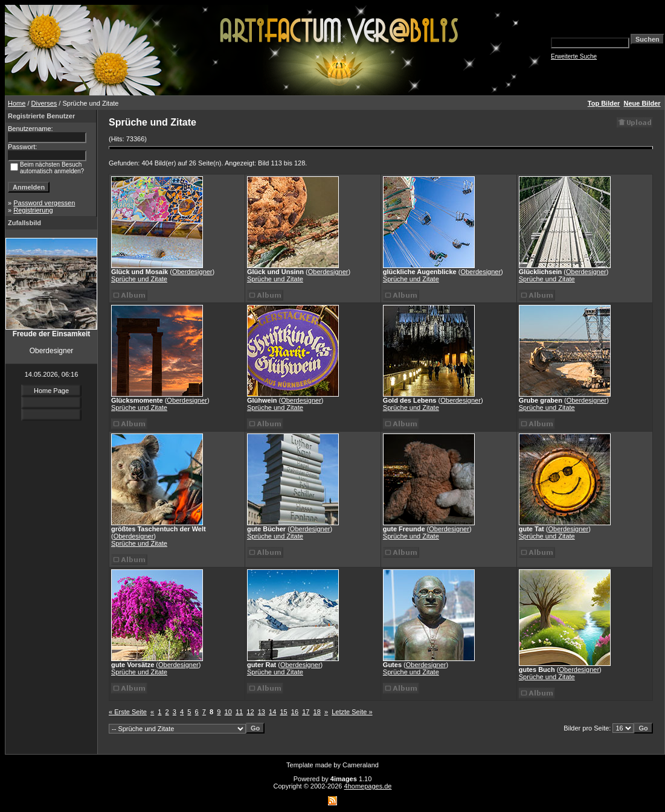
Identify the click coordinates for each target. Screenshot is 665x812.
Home (17, 103)
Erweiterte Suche (574, 56)
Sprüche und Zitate (139, 279)
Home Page (51, 391)
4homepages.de (368, 786)
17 (306, 712)
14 (272, 712)
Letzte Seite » (352, 712)
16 (295, 712)
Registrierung (33, 210)
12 (250, 712)
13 (262, 712)
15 (283, 712)
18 (317, 712)
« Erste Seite (128, 712)
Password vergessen (44, 203)
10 (228, 712)
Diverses (44, 103)
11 (239, 712)
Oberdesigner (192, 272)
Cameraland (361, 765)
